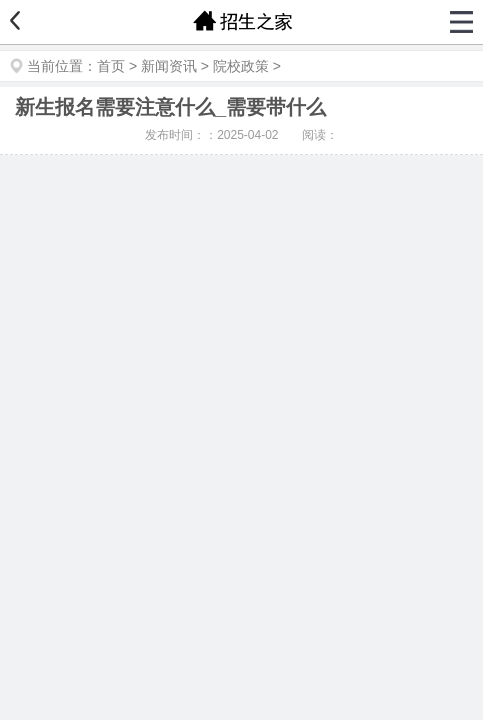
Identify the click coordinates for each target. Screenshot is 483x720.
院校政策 (241, 66)
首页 (111, 66)
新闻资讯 (169, 66)
